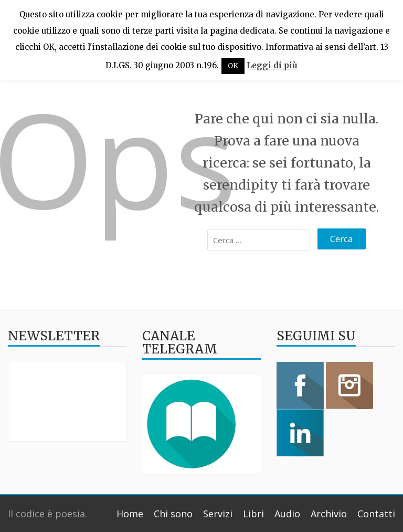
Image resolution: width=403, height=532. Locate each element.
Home (130, 514)
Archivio (329, 514)
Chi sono (173, 514)
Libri (253, 514)
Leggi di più (272, 65)
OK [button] (233, 66)
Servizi (218, 514)
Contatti (376, 514)
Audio (287, 514)
